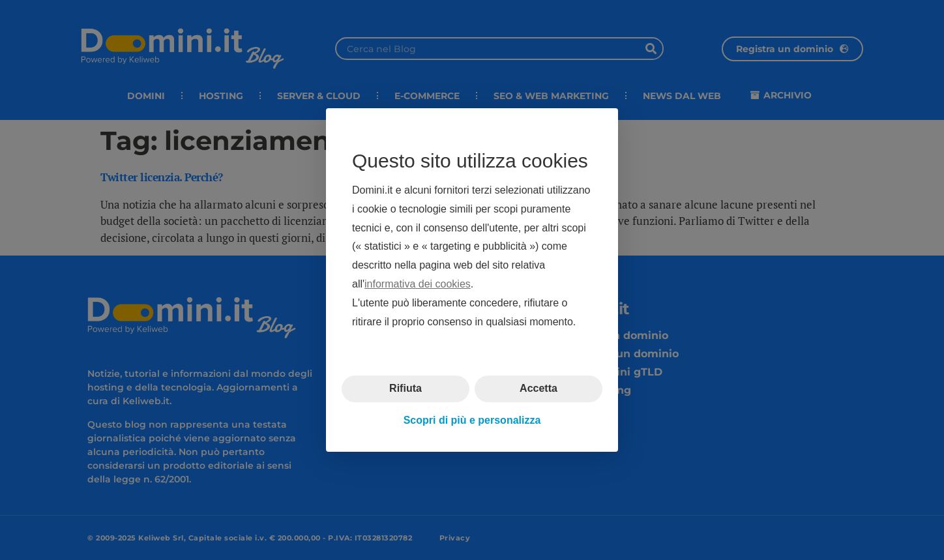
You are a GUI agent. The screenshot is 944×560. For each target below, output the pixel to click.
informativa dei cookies (418, 284)
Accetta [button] (538, 388)
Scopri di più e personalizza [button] (472, 420)
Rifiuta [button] (406, 388)
